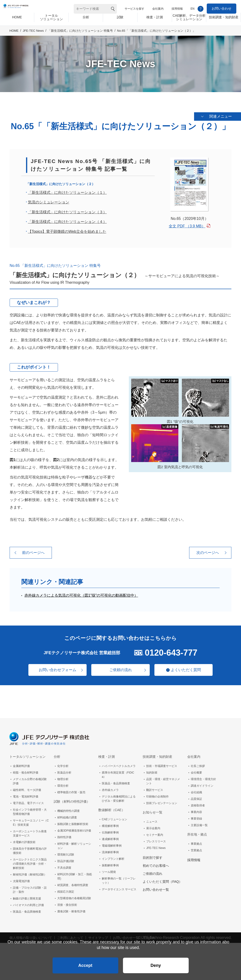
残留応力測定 (66, 890)
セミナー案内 (155, 833)
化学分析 (63, 764)
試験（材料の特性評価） (72, 800)
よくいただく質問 (189, 668)
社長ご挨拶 (198, 764)
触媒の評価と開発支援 (27, 897)
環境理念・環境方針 (203, 778)
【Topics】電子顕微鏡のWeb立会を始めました (67, 230)
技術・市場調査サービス (162, 764)
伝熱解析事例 (110, 831)
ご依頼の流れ (121, 668)
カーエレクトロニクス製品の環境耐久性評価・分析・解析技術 (30, 862)
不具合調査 (64, 866)
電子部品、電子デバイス (28, 801)
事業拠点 (196, 842)
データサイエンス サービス (119, 888)
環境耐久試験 (66, 853)
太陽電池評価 (21, 879)
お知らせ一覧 (153, 811)
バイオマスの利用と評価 (28, 903)
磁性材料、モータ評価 (27, 788)
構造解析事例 (110, 824)
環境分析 (63, 784)
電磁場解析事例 (112, 844)
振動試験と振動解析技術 (73, 822)
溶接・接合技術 (67, 903)
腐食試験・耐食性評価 (71, 910)
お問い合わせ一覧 (156, 888)
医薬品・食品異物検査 (27, 910)
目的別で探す (153, 856)
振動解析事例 (110, 864)
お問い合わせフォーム (55, 668)
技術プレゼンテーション (162, 801)
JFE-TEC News (33, 34)
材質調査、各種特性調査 (73, 883)
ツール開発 (109, 870)
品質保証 (196, 797)
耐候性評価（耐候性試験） (30, 873)
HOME (14, 34)
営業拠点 (196, 849)
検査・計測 (107, 755)
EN (193, 9)
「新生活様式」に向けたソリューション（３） (67, 210)
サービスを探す (134, 9)
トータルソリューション (27, 755)
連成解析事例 (110, 837)
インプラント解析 (113, 857)
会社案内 (158, 9)
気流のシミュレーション (49, 200)
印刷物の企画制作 (157, 795)
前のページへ (33, 551)
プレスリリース (156, 840)
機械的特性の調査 (69, 809)
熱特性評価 (64, 836)
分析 (57, 755)
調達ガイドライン (202, 784)
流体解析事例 (110, 851)
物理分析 (63, 778)
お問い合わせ (222, 8)
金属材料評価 (21, 764)
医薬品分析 (64, 771)
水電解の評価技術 (24, 840)
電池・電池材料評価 (26, 795)
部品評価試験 (66, 859)
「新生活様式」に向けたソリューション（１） (67, 191)
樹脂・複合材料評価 (26, 771)
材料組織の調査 (67, 816)
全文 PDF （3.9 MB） (187, 224)
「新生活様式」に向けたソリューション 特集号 (80, 34)
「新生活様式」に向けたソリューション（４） (67, 220)
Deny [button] (156, 963)
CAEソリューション (115, 818)
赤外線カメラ (110, 788)
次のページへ (208, 551)
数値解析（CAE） (112, 808)
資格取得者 (198, 804)
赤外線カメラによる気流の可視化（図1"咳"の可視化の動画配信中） (81, 593)
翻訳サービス (155, 788)
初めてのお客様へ (156, 864)
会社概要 (196, 771)
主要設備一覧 (199, 824)
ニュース (152, 820)
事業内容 (196, 810)
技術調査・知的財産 (157, 755)
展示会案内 (153, 827)
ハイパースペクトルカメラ (119, 764)
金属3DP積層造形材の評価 (74, 829)
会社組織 (196, 791)
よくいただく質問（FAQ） (162, 880)
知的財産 (152, 771)
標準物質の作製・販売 (71, 791)
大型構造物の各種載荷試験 (74, 897)
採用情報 (177, 9)
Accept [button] (85, 963)
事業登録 (196, 817)
